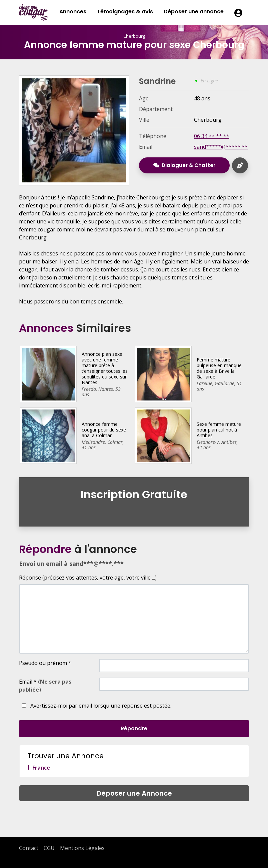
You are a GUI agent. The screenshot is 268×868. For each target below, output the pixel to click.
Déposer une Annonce (134, 793)
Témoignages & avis (125, 12)
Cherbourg (134, 36)
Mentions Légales (82, 848)
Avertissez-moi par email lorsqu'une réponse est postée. (95, 706)
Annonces (73, 12)
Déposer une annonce (194, 12)
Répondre (134, 728)
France (41, 768)
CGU (49, 848)
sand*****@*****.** (221, 147)
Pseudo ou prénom (45, 663)
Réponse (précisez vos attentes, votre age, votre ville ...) (88, 578)
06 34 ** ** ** (212, 136)
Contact (29, 848)
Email (45, 686)
